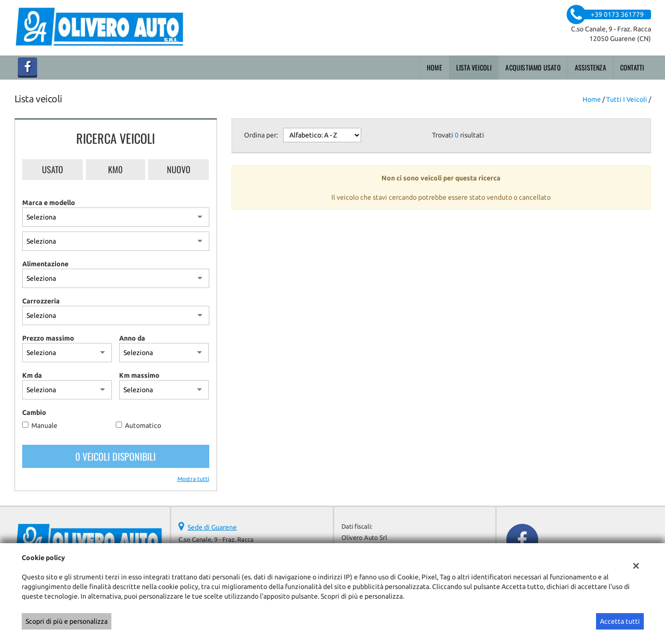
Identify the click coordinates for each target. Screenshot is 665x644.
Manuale (44, 425)
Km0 (115, 169)
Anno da (132, 338)
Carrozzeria (41, 301)
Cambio (34, 412)
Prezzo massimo (48, 338)
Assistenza (590, 67)
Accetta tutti (620, 621)
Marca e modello (49, 203)
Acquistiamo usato (533, 67)
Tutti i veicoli (627, 99)
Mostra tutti (193, 479)
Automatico (143, 425)
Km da (32, 375)
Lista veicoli (474, 67)
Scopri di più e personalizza (67, 621)
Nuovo (179, 169)
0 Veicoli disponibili (115, 456)
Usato (53, 169)
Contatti (632, 67)
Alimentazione (45, 264)
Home (434, 67)
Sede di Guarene (212, 527)
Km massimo (139, 375)
